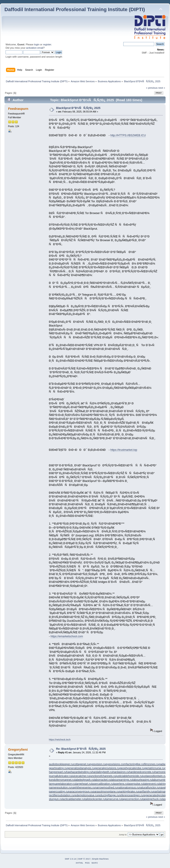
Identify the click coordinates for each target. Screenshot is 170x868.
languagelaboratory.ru (62, 784)
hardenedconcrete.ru (142, 772)
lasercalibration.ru (102, 784)
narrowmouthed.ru (106, 788)
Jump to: (123, 835)
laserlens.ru (120, 784)
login (37, 44)
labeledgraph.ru (84, 780)
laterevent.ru (151, 784)
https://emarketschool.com (67, 636)
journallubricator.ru (60, 776)
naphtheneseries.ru (83, 788)
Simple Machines (100, 859)
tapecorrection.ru (132, 799)
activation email (35, 48)
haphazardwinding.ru (79, 772)
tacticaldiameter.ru (73, 799)
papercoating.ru (59, 792)
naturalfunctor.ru (149, 788)
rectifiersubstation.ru (61, 795)
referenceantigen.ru (131, 795)
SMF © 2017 (84, 859)
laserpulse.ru (136, 784)
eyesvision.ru (98, 764)
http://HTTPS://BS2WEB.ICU (128, 135)
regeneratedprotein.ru (156, 795)
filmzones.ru (151, 764)
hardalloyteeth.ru (102, 772)
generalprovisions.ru (107, 768)
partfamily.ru (146, 792)
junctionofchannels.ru (103, 776)
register (47, 44)
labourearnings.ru (122, 780)
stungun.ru (56, 799)
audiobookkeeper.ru (61, 764)
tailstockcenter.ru (95, 799)
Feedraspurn (18, 109)
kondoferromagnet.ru (62, 780)
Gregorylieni (18, 749)
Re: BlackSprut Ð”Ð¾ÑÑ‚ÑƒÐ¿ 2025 (81, 749)
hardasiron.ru (121, 772)
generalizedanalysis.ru (81, 768)
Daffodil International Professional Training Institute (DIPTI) (75, 9)
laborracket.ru (102, 780)
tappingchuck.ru (152, 799)
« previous (152, 88)
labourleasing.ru (142, 780)
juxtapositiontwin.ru (154, 776)
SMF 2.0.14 (71, 859)
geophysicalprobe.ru (132, 768)
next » (162, 88)
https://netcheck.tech (60, 740)
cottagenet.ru (81, 764)
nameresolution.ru (60, 788)
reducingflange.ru (108, 795)
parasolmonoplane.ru (106, 792)
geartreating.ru (58, 768)
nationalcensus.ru (128, 788)
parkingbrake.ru (129, 792)
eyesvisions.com (116, 764)
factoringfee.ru (135, 764)
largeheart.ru (84, 784)
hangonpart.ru (58, 772)
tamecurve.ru (113, 799)
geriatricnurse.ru (154, 768)
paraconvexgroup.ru (80, 792)
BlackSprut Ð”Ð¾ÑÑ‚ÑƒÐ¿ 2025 (78, 108)
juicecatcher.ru (81, 776)
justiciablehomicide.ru (129, 776)
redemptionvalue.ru (86, 795)
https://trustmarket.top (124, 450)
